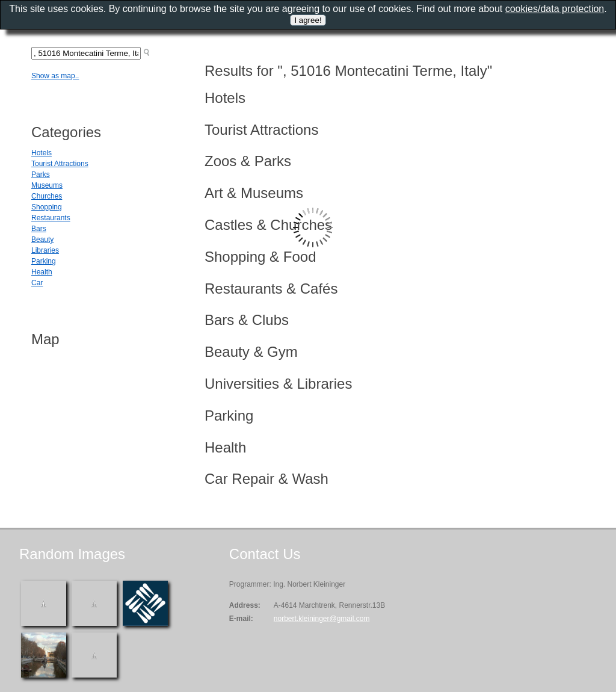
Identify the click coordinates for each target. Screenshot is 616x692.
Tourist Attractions (60, 164)
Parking (44, 261)
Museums (47, 185)
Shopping (47, 207)
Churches (47, 196)
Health (42, 272)
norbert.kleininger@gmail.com (322, 619)
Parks (41, 175)
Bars (39, 229)
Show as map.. (55, 76)
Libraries (45, 250)
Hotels (42, 153)
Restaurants (51, 218)
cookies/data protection (555, 9)
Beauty (42, 239)
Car (37, 283)
